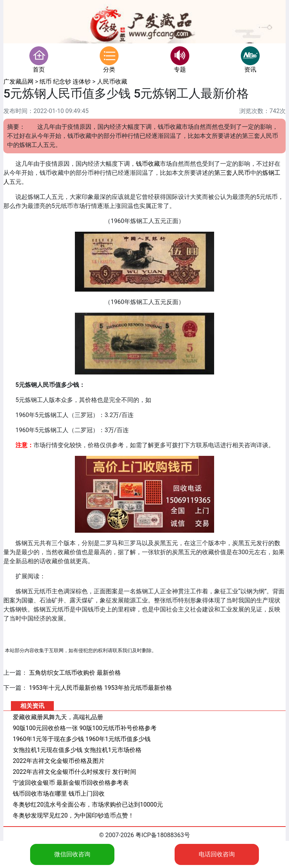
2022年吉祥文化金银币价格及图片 (59, 761)
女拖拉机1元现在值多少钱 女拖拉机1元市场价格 (77, 750)
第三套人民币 (232, 173)
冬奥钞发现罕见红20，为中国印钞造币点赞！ (73, 815)
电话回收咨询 (217, 854)
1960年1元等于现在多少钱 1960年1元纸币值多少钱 (82, 739)
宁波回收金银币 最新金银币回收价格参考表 (71, 783)
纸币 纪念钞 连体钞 (65, 82)
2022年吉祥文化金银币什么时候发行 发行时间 (75, 772)
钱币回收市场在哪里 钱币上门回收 (59, 794)
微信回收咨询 (72, 854)
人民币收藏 (112, 82)
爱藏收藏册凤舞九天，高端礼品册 (58, 717)
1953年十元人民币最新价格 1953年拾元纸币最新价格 (100, 688)
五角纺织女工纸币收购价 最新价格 (75, 673)
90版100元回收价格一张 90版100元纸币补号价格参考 (85, 728)
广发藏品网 (18, 82)
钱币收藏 (148, 164)
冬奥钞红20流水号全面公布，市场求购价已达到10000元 (88, 805)
